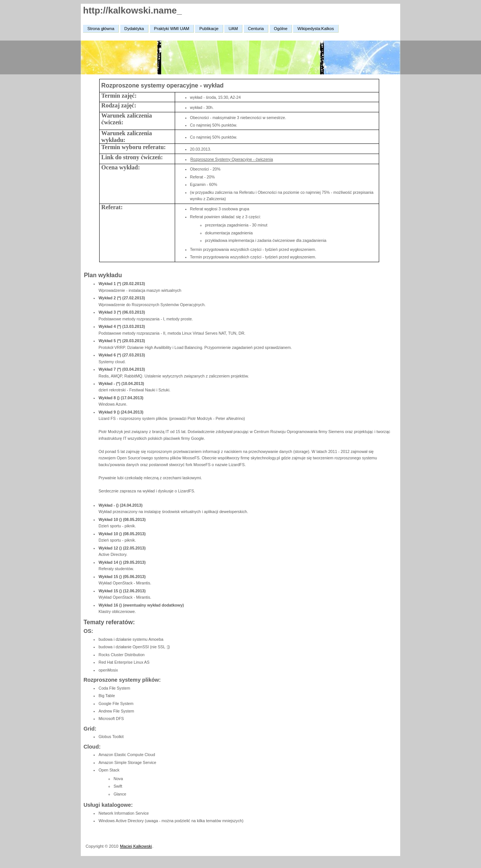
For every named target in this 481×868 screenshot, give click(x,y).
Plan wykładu (103, 275)
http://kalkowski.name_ (132, 10)
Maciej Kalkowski (136, 846)
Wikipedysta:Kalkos (316, 29)
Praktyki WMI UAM (172, 29)
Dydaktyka (134, 29)
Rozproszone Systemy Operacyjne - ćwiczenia (232, 159)
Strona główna (101, 29)
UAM (233, 29)
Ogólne (281, 29)
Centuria (256, 29)
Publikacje (209, 29)
